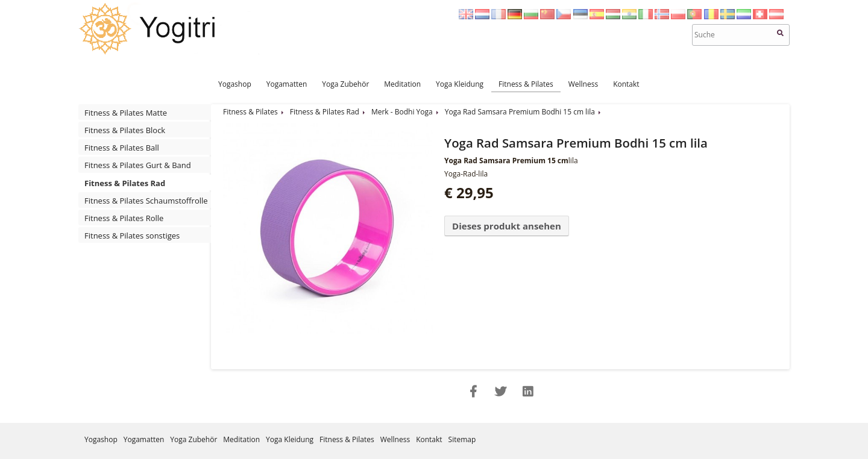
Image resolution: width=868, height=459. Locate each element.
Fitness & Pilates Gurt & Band (138, 165)
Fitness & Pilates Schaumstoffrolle (146, 201)
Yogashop (235, 84)
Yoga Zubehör (345, 84)
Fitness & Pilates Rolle (124, 218)
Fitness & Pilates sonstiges (132, 236)
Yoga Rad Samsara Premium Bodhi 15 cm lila (520, 112)
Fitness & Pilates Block (125, 130)
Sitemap (462, 439)
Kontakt (626, 84)
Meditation (402, 84)
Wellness (583, 84)
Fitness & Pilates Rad (125, 183)
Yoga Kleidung (460, 84)
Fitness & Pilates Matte (126, 113)
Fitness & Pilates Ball (122, 148)
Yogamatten (287, 84)
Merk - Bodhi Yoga (402, 112)
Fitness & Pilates (526, 84)
